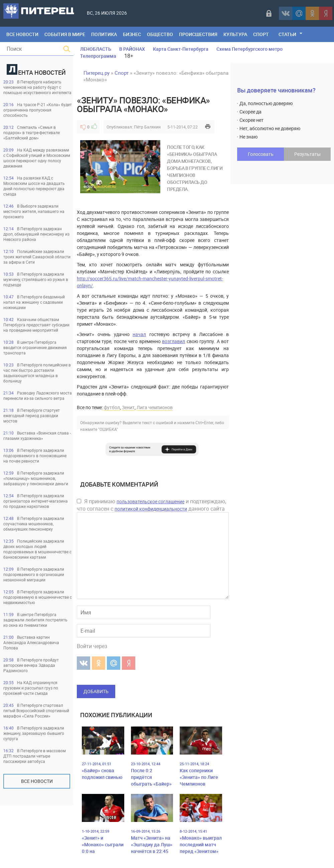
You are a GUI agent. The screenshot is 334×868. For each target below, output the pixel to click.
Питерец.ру (97, 73)
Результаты (307, 154)
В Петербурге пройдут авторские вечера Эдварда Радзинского (31, 665)
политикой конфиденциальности (151, 509)
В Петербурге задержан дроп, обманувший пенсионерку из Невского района (36, 234)
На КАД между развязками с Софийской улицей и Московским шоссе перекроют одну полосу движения (37, 158)
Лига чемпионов (155, 407)
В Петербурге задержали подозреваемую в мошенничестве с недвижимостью (38, 597)
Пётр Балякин (147, 127)
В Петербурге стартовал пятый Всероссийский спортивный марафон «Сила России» (36, 710)
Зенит (128, 407)
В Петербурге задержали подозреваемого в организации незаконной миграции (34, 574)
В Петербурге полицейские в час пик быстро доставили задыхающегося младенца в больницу (37, 373)
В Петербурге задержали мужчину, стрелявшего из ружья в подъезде (36, 279)
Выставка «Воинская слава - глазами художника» (37, 436)
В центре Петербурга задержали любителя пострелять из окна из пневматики (35, 620)
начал (139, 334)
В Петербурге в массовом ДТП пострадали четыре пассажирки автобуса (35, 756)
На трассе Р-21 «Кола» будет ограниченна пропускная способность (38, 110)
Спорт (261, 34)
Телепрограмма (98, 56)
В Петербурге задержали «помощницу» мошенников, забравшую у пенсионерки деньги (36, 478)
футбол (112, 407)
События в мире (65, 34)
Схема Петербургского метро (249, 49)
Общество (160, 34)
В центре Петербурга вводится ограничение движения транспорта (35, 347)
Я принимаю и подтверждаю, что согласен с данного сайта (151, 505)
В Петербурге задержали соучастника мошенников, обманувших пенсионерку (34, 524)
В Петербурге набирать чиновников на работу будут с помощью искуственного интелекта (37, 87)
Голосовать (261, 154)
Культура (235, 34)
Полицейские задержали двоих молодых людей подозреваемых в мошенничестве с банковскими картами (37, 549)
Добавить (96, 691)
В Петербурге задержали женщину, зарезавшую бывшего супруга (34, 733)
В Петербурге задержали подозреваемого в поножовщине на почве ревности (35, 456)
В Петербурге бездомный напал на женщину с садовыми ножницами (34, 302)
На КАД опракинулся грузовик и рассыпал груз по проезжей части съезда (31, 688)
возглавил (174, 341)
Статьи (287, 34)
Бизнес (132, 34)
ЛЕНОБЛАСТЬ (96, 49)
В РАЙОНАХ (132, 49)
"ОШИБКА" (108, 429)
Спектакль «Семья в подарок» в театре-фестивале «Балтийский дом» (32, 132)
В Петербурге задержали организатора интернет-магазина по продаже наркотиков (36, 501)
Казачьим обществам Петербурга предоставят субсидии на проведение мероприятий (36, 325)
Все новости (37, 781)
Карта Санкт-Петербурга (181, 49)
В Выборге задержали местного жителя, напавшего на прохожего (34, 211)
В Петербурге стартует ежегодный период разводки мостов (32, 415)
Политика (104, 34)
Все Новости (22, 34)
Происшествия (198, 34)
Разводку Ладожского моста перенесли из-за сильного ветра (38, 395)
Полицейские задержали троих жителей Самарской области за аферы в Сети (37, 257)
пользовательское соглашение (150, 501)
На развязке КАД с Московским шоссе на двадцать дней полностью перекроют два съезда (34, 186)
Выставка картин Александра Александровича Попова (31, 642)
